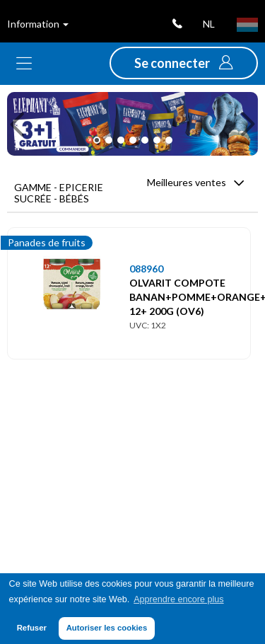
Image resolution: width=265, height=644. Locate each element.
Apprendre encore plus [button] (178, 599)
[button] (184, 63)
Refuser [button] (32, 628)
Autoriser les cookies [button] (107, 628)
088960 (146, 269)
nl (209, 24)
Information (38, 24)
